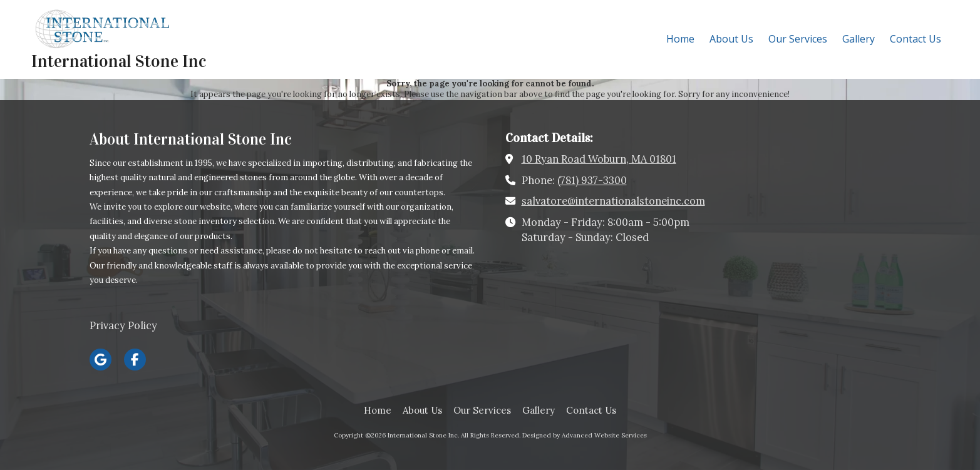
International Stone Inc (119, 61)
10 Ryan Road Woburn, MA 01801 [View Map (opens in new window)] (599, 159)
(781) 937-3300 (592, 180)
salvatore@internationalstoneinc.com (613, 201)
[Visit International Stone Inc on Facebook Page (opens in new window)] (135, 360)
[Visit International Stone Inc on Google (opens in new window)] (101, 360)
